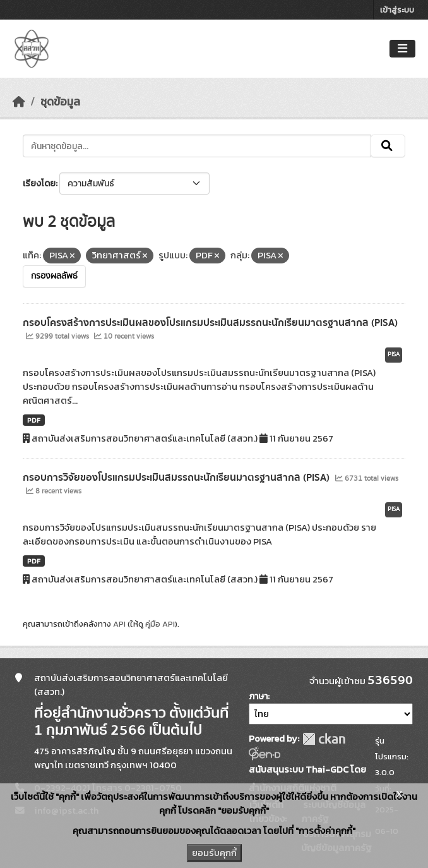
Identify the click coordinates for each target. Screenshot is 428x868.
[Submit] (388, 146)
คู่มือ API (160, 624)
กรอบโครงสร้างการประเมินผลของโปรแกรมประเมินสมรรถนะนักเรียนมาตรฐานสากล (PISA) (210, 323)
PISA (394, 354)
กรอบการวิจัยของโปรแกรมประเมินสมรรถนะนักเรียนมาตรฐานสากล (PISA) (177, 478)
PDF (34, 420)
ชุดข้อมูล (60, 102)
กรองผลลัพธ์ (54, 276)
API (119, 624)
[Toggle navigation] (402, 49)
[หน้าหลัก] (19, 102)
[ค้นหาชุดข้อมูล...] (197, 146)
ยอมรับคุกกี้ (214, 853)
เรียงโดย (39, 184)
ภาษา (258, 696)
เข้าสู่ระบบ (397, 10)
